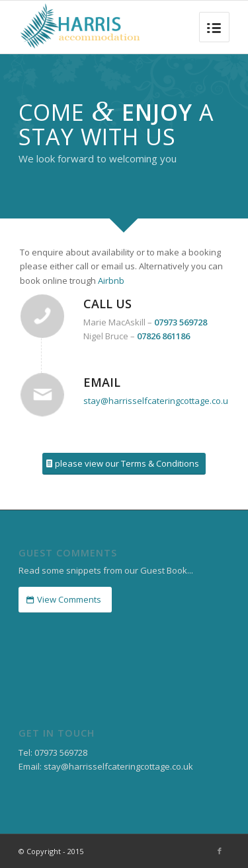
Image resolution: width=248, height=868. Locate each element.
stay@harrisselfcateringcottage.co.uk (158, 401)
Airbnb (111, 281)
